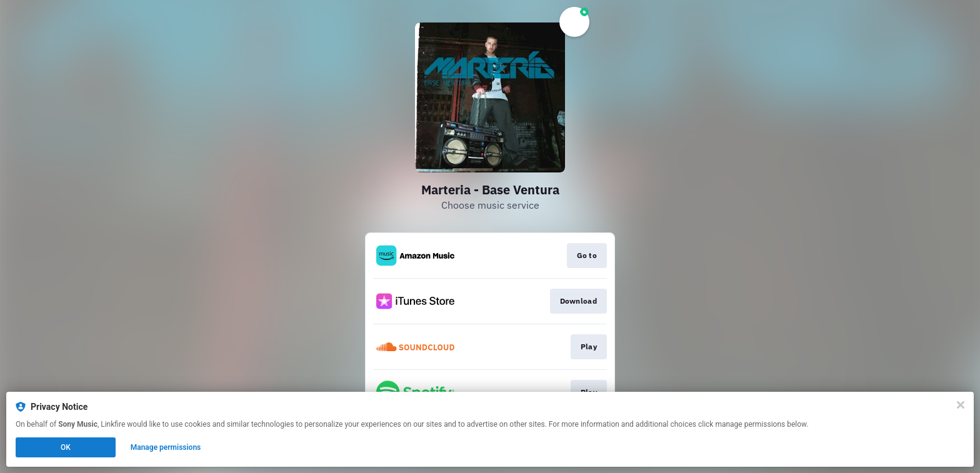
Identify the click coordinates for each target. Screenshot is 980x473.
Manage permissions (166, 447)
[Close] (961, 405)
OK (66, 447)
